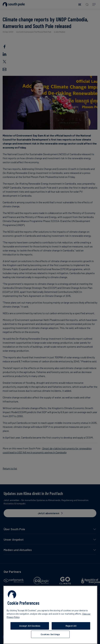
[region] (50, 615)
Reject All (71, 626)
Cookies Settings (50, 634)
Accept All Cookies (30, 626)
